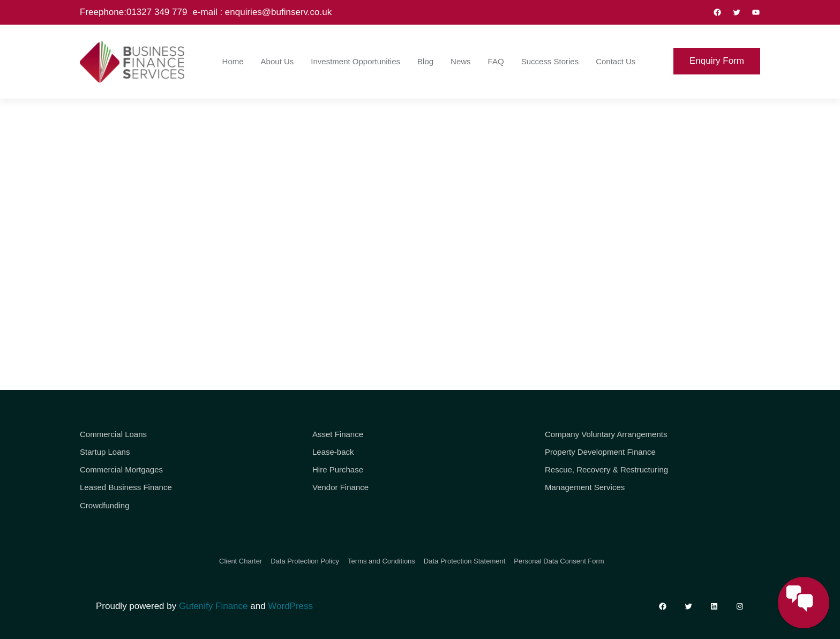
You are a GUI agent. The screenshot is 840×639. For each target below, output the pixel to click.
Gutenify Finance (213, 606)
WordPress (290, 606)
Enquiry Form (717, 61)
